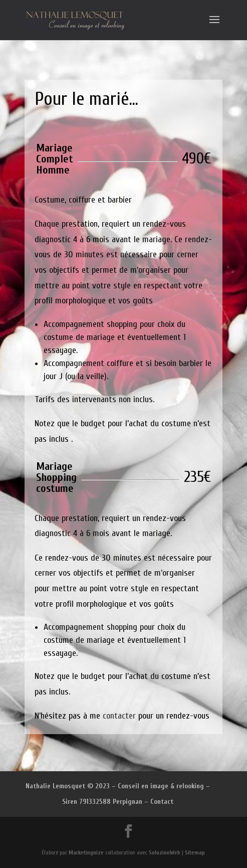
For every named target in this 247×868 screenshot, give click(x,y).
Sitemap (195, 852)
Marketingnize (86, 852)
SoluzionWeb (165, 852)
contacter (119, 716)
